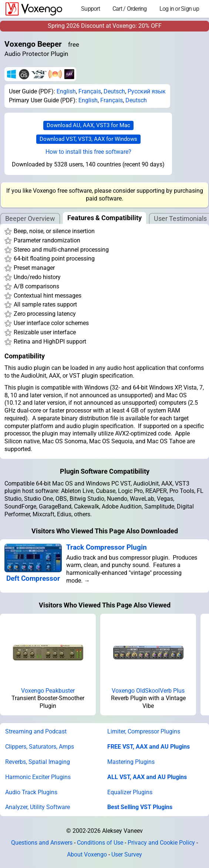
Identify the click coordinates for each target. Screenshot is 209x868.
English (66, 91)
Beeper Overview (30, 218)
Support (90, 9)
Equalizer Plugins (130, 792)
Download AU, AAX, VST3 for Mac (88, 125)
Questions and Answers (42, 843)
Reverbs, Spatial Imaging (38, 762)
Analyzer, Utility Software (38, 807)
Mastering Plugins (131, 762)
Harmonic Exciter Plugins (38, 777)
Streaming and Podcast (36, 731)
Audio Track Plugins (31, 792)
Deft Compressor (33, 578)
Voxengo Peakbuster (48, 691)
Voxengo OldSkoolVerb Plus (148, 691)
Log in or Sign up (179, 9)
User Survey (127, 854)
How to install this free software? (88, 152)
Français (90, 91)
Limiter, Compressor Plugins (144, 731)
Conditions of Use (100, 843)
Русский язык (147, 91)
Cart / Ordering (130, 9)
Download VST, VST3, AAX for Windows (88, 139)
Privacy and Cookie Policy (161, 843)
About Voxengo (87, 854)
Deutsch (114, 91)
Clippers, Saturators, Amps (40, 747)
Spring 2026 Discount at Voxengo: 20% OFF (105, 26)
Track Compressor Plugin (107, 547)
